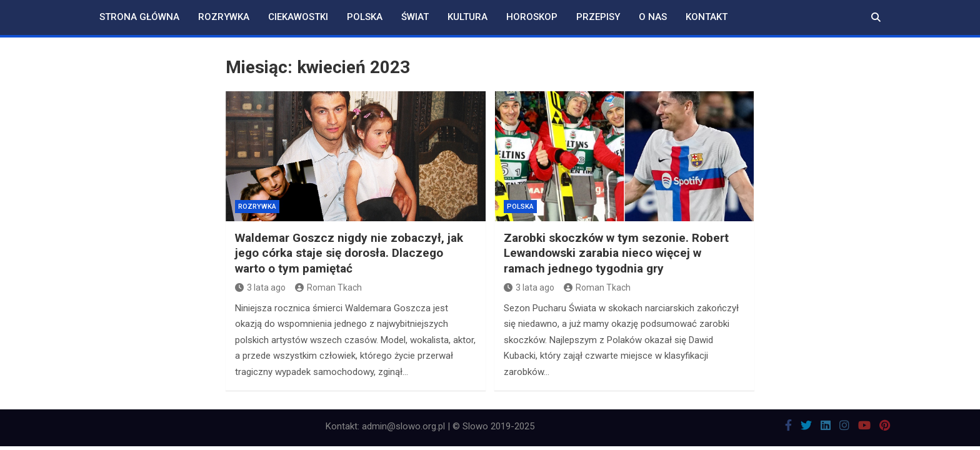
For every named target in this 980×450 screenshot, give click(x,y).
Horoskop (532, 17)
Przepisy (598, 17)
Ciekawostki (298, 17)
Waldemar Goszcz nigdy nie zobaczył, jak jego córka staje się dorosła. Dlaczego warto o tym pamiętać (349, 253)
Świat (415, 17)
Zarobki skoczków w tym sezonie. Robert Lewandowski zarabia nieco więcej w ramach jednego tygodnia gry (616, 253)
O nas (653, 17)
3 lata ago (260, 287)
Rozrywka (224, 17)
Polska (365, 17)
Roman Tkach (328, 287)
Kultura (467, 17)
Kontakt (707, 17)
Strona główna (139, 17)
